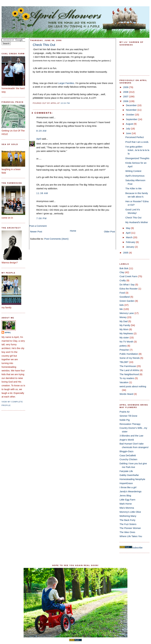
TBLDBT (124, 362)
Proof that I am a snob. (137, 142)
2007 (126, 97)
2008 (126, 92)
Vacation (124, 382)
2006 (126, 101)
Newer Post (36, 232)
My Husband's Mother (137, 222)
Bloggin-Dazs (126, 451)
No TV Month (126, 342)
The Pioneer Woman (130, 528)
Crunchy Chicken (128, 459)
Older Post (109, 232)
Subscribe (137, 548)
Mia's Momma (127, 508)
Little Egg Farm (127, 500)
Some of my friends (130, 358)
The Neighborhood (129, 374)
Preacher (124, 350)
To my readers (127, 378)
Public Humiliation (129, 354)
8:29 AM (41, 131)
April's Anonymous (135, 176)
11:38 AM (42, 193)
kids (122, 305)
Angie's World (127, 440)
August (130, 124)
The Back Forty (127, 520)
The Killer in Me (133, 189)
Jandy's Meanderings (131, 491)
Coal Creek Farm (128, 276)
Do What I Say (127, 285)
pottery (123, 346)
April (8, 333)
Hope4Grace (126, 483)
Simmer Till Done (128, 416)
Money (123, 317)
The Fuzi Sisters (128, 524)
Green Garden (127, 301)
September (132, 119)
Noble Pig (125, 420)
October (130, 115)
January (130, 247)
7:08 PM (42, 218)
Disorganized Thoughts (137, 158)
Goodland (125, 297)
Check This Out (44, 45)
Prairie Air (125, 412)
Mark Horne (126, 504)
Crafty (123, 280)
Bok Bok (124, 268)
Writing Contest (133, 171)
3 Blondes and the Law (131, 436)
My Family (125, 325)
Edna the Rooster (129, 289)
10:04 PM (65, 103)
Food (122, 293)
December (132, 105)
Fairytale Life (126, 471)
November (132, 110)
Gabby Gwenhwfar (129, 475)
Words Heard (126, 394)
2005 (126, 253)
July (128, 129)
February (131, 242)
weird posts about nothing (133, 386)
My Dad (124, 321)
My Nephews (126, 333)
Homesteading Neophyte (132, 479)
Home (73, 231)
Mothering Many (128, 516)
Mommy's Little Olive (130, 512)
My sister (124, 338)
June (129, 133)
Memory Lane (127, 313)
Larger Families (66, 83)
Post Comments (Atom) (56, 239)
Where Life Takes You (131, 536)
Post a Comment (38, 226)
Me (121, 309)
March (130, 237)
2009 (126, 87)
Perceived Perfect (135, 137)
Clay (122, 272)
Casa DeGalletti (128, 455)
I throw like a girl (128, 487)
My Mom (124, 329)
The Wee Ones (127, 532)
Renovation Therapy (130, 424)
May (129, 228)
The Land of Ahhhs (129, 370)
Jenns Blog (125, 496)
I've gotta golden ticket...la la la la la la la (137, 150)
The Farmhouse (128, 366)
